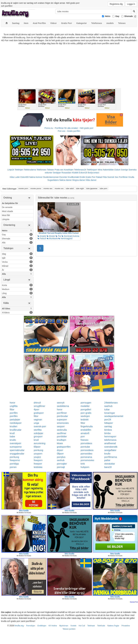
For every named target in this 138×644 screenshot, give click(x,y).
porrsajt (61, 467)
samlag (108, 426)
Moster (51, 236)
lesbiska (38, 467)
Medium (17, 289)
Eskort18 (83, 173)
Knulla (131, 177)
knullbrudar (16, 430)
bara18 (108, 467)
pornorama (86, 457)
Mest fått (6, 215)
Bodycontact (93, 173)
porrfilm (14, 413)
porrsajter (62, 464)
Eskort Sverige (121, 170)
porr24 (108, 420)
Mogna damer (79, 180)
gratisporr (39, 413)
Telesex (50, 170)
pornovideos (87, 450)
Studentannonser (51, 177)
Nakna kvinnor (36, 177)
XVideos (17, 312)
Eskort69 (25, 177)
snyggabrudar (17, 454)
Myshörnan (64, 626)
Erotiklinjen (42, 626)
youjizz (37, 457)
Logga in (131, 4)
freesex (84, 440)
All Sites (17, 308)
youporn (38, 454)
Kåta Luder (15, 177)
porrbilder (62, 437)
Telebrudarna (30, 170)
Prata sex (59, 170)
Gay (117, 16)
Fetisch (42, 238)
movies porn (23, 189)
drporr (60, 450)
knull (12, 433)
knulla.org (19, 626)
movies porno (36, 189)
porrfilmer (62, 413)
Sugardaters (53, 180)
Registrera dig (116, 4)
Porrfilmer (123, 177)
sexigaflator (110, 450)
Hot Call (82, 626)
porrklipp (14, 464)
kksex (60, 443)
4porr (37, 410)
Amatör (42, 236)
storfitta (38, 430)
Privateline (126, 626)
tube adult (70, 189)
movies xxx (59, 189)
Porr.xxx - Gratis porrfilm (69, 131)
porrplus (61, 457)
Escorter (63, 177)
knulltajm (61, 440)
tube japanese (92, 189)
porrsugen (86, 403)
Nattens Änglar (113, 626)
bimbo (107, 433)
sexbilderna (63, 406)
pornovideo (86, 454)
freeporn (38, 460)
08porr (60, 454)
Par (58, 236)
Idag (17, 254)
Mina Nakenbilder (106, 170)
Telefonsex (41, 170)
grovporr (38, 437)
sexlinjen (85, 416)
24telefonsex (111, 403)
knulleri (14, 426)
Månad (17, 266)
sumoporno (16, 447)
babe (12, 437)
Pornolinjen (31, 626)
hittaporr (109, 423)
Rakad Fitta (102, 177)
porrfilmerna (111, 457)
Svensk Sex (113, 177)
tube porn (104, 189)
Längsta (6, 219)
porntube (85, 447)
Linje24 (11, 170)
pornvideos (86, 443)
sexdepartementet (114, 416)
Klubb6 (75, 173)
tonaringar (110, 413)
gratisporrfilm (64, 447)
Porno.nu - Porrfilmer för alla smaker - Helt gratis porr (69, 128)
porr (83, 437)
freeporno (15, 460)
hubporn (85, 467)
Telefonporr (92, 170)
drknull (37, 403)
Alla (17, 242)
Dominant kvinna (70, 236)
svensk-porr (40, 426)
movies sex (48, 189)
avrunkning (40, 443)
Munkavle (52, 238)
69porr (37, 447)
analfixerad (110, 443)
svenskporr (16, 443)
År (17, 270)
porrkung (38, 450)
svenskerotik (111, 447)
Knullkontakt (73, 177)
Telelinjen (19, 170)
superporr (62, 420)
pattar (107, 460)
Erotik (82, 177)
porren (13, 467)
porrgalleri (86, 410)
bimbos (108, 430)
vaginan (38, 420)
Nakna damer (66, 180)
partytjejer (15, 420)
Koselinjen (69, 170)
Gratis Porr (91, 177)
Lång (17, 293)
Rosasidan (66, 173)
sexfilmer (62, 433)
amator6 (85, 433)
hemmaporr (110, 437)
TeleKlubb (101, 626)
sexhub (61, 460)
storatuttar (110, 464)
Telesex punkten (69, 629)
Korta (17, 285)
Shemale (129, 16)
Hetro (108, 16)
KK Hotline (53, 626)
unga (36, 423)
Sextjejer (57, 173)
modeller (85, 406)
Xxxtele (73, 626)
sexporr (61, 426)
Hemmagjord (65, 238)
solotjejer (39, 433)
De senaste (7, 207)
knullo (13, 440)
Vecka (17, 262)
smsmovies (63, 423)
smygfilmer (40, 406)
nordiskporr (16, 423)
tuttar (107, 410)
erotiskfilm (86, 430)
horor (13, 403)
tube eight (80, 189)
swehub (108, 406)
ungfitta (14, 406)
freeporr (38, 464)
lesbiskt (84, 420)
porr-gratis (86, 413)
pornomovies (87, 460)
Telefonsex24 (80, 170)
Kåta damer (91, 180)
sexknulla (62, 430)
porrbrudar (62, 416)
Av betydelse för (10, 203)
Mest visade (7, 211)
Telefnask (91, 626)
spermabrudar (17, 450)
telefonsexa (110, 440)
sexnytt (61, 403)
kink (83, 464)
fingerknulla (87, 426)
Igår (17, 258)
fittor (12, 410)
